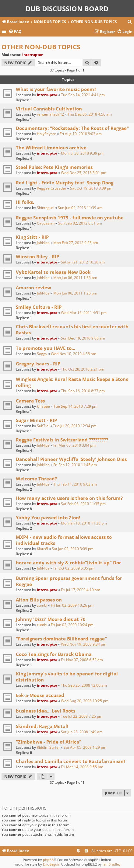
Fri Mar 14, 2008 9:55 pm (82, 767)
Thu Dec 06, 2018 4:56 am (90, 114)
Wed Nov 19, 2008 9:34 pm (84, 644)
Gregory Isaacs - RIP (38, 364)
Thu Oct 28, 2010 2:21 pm (83, 369)
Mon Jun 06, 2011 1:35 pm (75, 278)
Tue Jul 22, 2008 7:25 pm (82, 716)
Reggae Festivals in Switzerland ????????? (62, 440)
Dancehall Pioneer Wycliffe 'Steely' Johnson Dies (71, 459)
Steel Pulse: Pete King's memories (54, 167)
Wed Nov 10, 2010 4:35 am (74, 354)
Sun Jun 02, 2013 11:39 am (80, 208)
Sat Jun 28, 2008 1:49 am (82, 732)
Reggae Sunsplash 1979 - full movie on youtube (70, 218)
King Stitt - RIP (32, 237)
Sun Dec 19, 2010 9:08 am (83, 338)
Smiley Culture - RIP (39, 307)
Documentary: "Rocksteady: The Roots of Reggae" (72, 128)
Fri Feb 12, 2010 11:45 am (75, 465)
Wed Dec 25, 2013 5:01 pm (84, 173)
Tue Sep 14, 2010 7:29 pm (76, 406)
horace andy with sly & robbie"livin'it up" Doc (69, 563)
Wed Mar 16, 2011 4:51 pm (84, 313)
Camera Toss (30, 401)
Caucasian (46, 223)
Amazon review (33, 288)
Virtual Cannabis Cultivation (49, 109)
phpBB (48, 860)
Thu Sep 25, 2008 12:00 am (84, 685)
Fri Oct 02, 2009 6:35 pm (74, 568)
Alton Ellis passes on (39, 600)
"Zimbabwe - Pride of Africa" (49, 742)
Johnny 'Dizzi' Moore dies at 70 (51, 619)
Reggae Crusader (52, 188)
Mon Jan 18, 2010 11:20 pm (84, 523)
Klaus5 (42, 549)
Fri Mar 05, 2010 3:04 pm (74, 445)
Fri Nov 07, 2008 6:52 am (82, 660)
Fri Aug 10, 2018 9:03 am (81, 134)
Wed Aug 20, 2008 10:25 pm (85, 701)
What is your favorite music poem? (56, 89)
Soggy (42, 354)
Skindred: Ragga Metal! (42, 726)
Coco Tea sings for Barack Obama (54, 654)
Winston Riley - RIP (37, 256)
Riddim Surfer (48, 747)
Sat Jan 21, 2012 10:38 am (83, 262)
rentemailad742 (50, 114)
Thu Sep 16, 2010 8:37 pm (83, 391)
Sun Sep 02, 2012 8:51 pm (80, 223)
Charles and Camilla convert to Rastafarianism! (70, 761)
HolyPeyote (46, 134)
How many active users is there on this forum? (69, 498)
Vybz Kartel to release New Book (53, 272)
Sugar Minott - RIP (36, 420)
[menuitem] (130, 22)
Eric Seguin (52, 864)
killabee (43, 406)
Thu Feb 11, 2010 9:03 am (75, 484)
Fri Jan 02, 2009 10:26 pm (72, 605)
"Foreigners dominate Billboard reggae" (61, 639)
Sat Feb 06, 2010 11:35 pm (83, 504)
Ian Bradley (112, 864)
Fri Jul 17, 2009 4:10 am (81, 590)
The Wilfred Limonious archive (51, 148)
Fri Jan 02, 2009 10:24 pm (72, 625)
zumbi (42, 605)
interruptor (32, 55)
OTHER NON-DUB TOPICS (41, 47)
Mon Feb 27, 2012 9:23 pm (76, 243)
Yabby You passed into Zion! (48, 518)
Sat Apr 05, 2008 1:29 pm (85, 747)
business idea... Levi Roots (46, 711)
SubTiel (43, 426)
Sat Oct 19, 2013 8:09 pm (91, 188)
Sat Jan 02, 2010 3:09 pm (73, 549)
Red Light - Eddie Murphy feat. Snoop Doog (65, 183)
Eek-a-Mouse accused (40, 695)
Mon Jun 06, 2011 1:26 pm (75, 293)
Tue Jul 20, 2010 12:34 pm (75, 426)
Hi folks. (25, 202)
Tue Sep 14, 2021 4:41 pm (83, 95)
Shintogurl (46, 208)
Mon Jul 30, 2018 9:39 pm (82, 153)
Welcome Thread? (36, 479)
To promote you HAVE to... (46, 348)
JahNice (43, 243)
